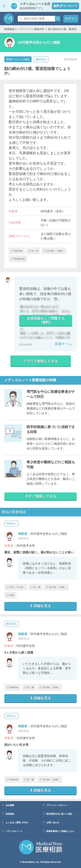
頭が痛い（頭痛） (56, 587)
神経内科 (12, 687)
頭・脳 (35, 587)
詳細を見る (41, 606)
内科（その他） (16, 587)
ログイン (71, 19)
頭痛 (10, 595)
